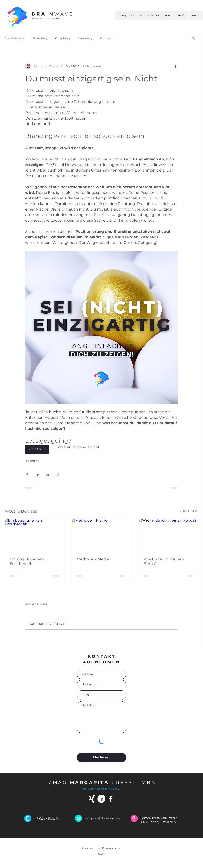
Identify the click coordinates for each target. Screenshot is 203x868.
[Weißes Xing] (92, 799)
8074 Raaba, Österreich (158, 822)
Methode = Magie (93, 559)
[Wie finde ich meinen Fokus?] (168, 535)
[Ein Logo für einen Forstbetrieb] (35, 535)
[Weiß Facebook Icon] (111, 799)
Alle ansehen (189, 511)
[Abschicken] (101, 758)
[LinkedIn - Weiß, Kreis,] (101, 799)
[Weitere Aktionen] (175, 66)
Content (107, 38)
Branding (40, 38)
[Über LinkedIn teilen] (47, 475)
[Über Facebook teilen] (27, 475)
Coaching (63, 38)
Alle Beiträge (14, 38)
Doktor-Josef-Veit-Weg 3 (159, 818)
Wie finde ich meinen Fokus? (164, 561)
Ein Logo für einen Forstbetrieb (27, 561)
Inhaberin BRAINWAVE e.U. (102, 789)
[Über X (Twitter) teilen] (37, 475)
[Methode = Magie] (102, 535)
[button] (193, 38)
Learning (85, 38)
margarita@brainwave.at (103, 818)
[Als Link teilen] (57, 475)
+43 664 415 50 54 (46, 819)
